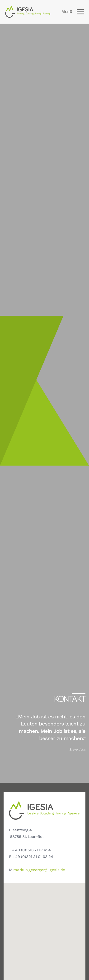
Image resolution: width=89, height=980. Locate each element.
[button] (45, 937)
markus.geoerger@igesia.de (39, 870)
